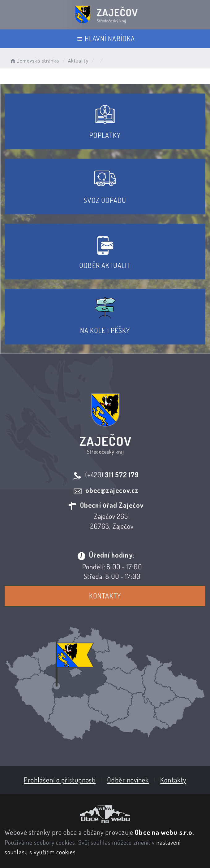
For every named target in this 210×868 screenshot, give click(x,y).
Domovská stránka (34, 61)
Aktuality (78, 61)
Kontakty (105, 596)
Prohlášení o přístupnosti (60, 780)
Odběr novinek (128, 780)
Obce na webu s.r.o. (164, 832)
